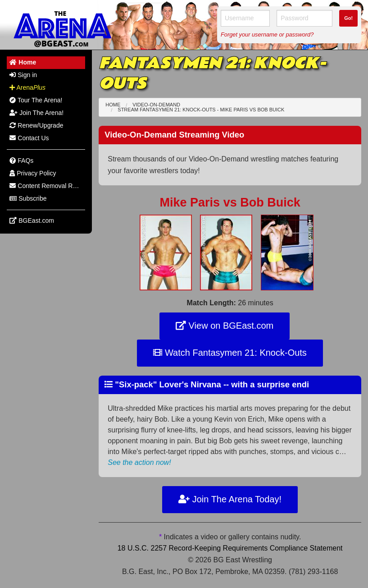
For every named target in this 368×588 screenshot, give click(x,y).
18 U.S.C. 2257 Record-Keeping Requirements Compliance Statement (230, 548)
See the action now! (139, 462)
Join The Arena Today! (230, 499)
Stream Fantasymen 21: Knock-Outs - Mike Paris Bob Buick (201, 110)
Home (113, 105)
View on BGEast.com (225, 326)
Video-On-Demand (156, 105)
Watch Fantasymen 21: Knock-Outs (230, 353)
